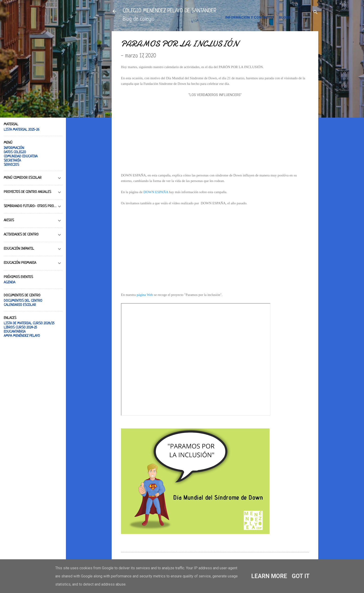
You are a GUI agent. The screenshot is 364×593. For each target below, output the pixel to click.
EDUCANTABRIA (15, 332)
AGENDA (10, 283)
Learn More (269, 576)
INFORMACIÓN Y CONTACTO (249, 17)
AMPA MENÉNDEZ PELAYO (22, 336)
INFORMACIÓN (14, 148)
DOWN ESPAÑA (156, 192)
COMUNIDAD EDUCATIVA (21, 157)
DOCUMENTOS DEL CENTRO (23, 301)
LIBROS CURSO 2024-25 (20, 328)
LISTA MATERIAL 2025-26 (22, 130)
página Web (145, 295)
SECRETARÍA (12, 161)
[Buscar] (315, 13)
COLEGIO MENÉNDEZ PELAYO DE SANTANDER (170, 11)
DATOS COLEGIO (15, 152)
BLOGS (285, 17)
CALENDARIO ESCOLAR (20, 305)
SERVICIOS (11, 165)
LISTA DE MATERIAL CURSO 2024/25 (29, 323)
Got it (301, 576)
